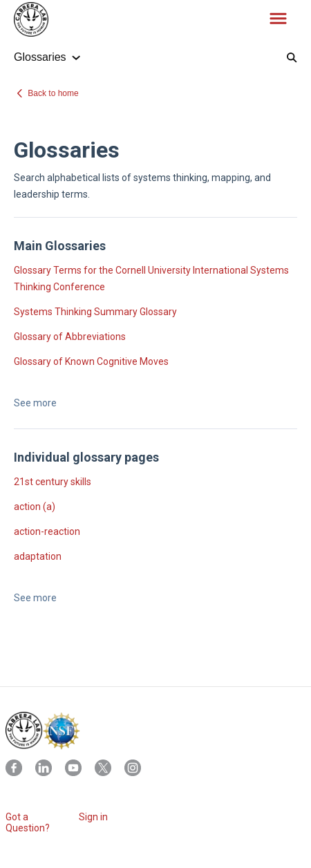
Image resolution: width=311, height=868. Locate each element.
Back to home (53, 93)
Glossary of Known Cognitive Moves (91, 361)
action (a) (35, 507)
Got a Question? (28, 822)
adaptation (38, 556)
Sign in (93, 817)
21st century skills (53, 482)
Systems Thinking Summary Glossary (95, 312)
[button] (278, 19)
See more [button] (35, 403)
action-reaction (47, 531)
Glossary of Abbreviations (70, 337)
